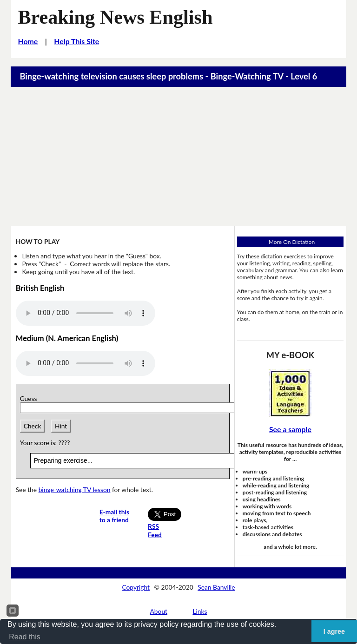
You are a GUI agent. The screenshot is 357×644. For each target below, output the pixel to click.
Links (200, 611)
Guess (30, 398)
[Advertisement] (178, 157)
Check (33, 426)
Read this (25, 637)
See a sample (290, 429)
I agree (334, 631)
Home (28, 41)
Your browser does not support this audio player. (86, 313)
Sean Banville (216, 587)
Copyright (136, 587)
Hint (61, 426)
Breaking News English (115, 17)
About (159, 611)
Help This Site (76, 41)
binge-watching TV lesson (75, 490)
